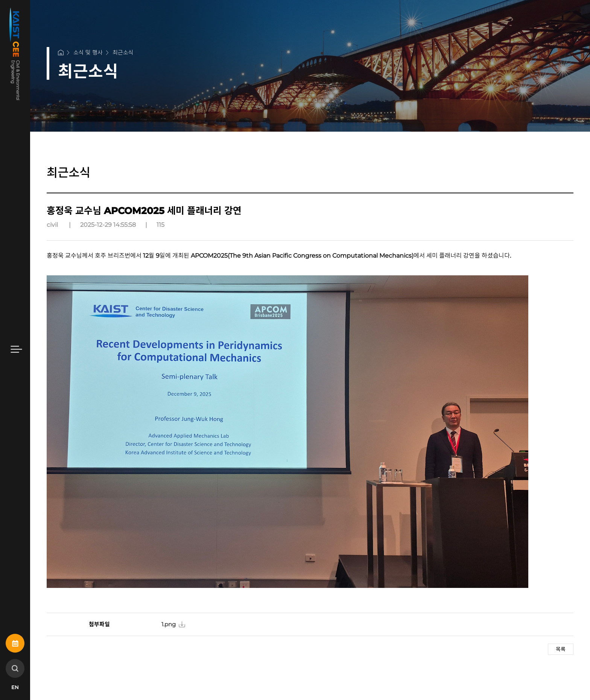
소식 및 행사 (88, 52)
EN (15, 687)
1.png (169, 624)
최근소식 (123, 52)
